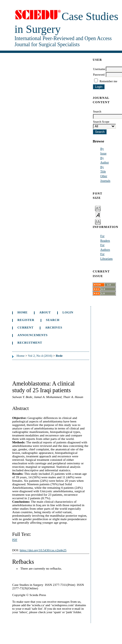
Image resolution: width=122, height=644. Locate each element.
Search (53, 320)
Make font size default (98, 215)
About (45, 312)
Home (23, 312)
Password (99, 75)
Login (68, 312)
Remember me (108, 81)
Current (25, 328)
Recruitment (30, 343)
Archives (54, 328)
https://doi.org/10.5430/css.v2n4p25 (43, 550)
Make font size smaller (98, 208)
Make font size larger (98, 221)
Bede (59, 356)
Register (26, 320)
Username (99, 69)
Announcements (33, 335)
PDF (15, 540)
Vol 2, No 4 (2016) (40, 356)
